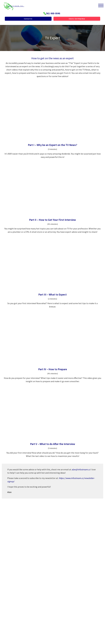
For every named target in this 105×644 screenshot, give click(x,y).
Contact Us (28, 19)
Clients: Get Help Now (77, 19)
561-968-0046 (53, 13)
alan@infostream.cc (81, 469)
